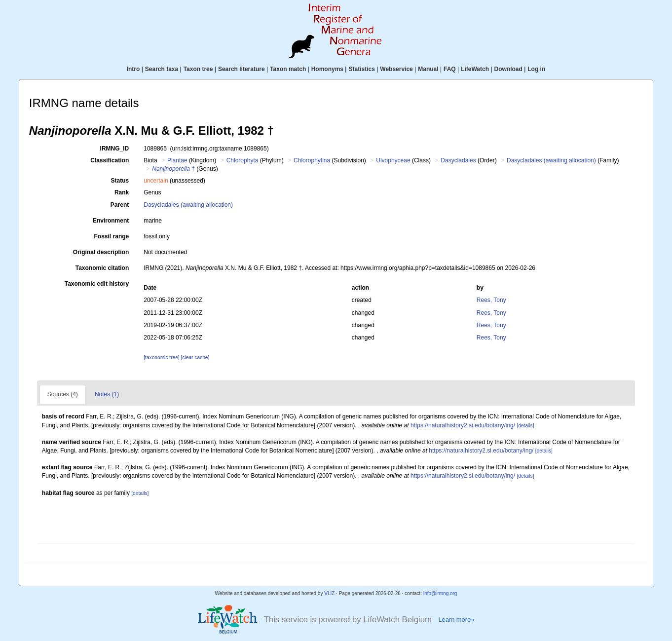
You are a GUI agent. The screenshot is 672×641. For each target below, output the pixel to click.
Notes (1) (107, 394)
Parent (120, 205)
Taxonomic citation (102, 268)
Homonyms (327, 69)
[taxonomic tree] (161, 358)
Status (120, 181)
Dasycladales (458, 160)
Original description (101, 252)
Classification (110, 160)
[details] (525, 426)
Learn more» (456, 620)
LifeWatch (475, 69)
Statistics (361, 69)
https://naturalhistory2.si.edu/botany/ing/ (463, 425)
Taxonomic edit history (97, 284)
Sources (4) (63, 394)
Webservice (396, 69)
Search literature (242, 69)
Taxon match (288, 69)
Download (508, 69)
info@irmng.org (440, 593)
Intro (133, 69)
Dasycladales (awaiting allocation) (551, 160)
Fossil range (112, 236)
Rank (122, 192)
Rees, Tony (491, 300)
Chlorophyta (243, 160)
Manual (428, 69)
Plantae (177, 160)
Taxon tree (198, 69)
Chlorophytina (312, 160)
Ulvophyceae (393, 160)
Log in (536, 69)
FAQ (450, 69)
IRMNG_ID (115, 149)
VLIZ (329, 593)
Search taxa (162, 69)
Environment (111, 221)
